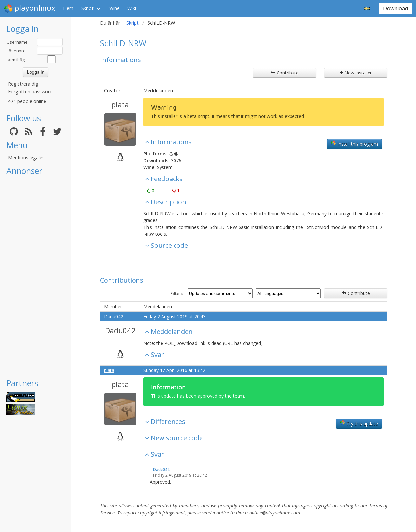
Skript (87, 8)
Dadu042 (114, 317)
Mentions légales (26, 158)
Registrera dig (23, 84)
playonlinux (30, 8)
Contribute (285, 73)
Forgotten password (30, 92)
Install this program (354, 144)
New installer (356, 73)
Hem (68, 8)
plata (120, 104)
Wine (114, 8)
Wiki (132, 8)
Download (396, 8)
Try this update (359, 423)
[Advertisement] (36, 277)
